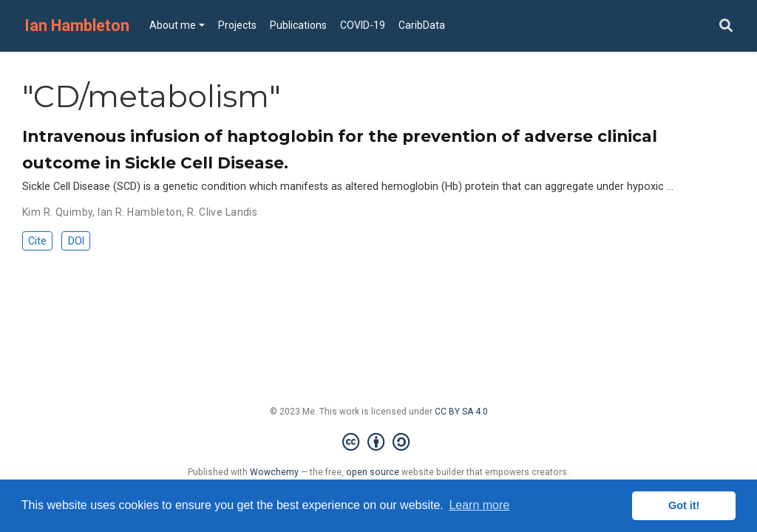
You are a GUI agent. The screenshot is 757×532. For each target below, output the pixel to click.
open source (373, 472)
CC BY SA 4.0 (461, 412)
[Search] (726, 26)
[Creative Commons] (379, 443)
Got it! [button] (684, 505)
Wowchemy (274, 472)
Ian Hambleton (77, 25)
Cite (37, 241)
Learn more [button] (479, 505)
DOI (76, 241)
